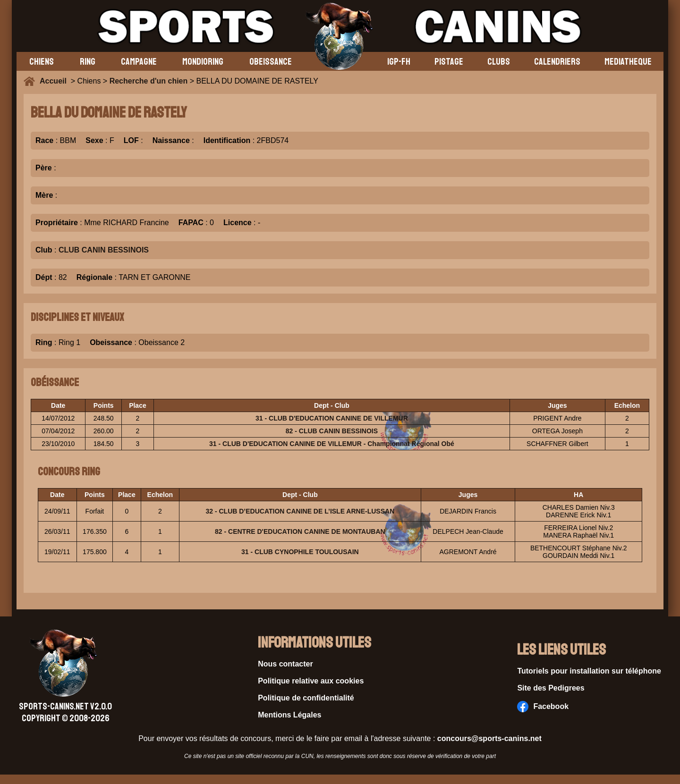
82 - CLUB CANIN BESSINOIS (332, 431)
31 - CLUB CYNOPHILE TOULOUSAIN (300, 552)
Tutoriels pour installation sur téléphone (589, 671)
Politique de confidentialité (306, 698)
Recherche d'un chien (149, 81)
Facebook (543, 707)
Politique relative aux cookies (311, 681)
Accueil (55, 81)
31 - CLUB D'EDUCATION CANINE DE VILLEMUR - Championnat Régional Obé (332, 444)
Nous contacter (285, 664)
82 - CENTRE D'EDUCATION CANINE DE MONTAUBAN (300, 531)
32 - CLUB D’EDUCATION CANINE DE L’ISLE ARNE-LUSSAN (300, 511)
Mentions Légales (289, 715)
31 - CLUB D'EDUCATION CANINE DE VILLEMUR (332, 418)
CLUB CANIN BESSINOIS (104, 250)
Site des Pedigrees (551, 688)
